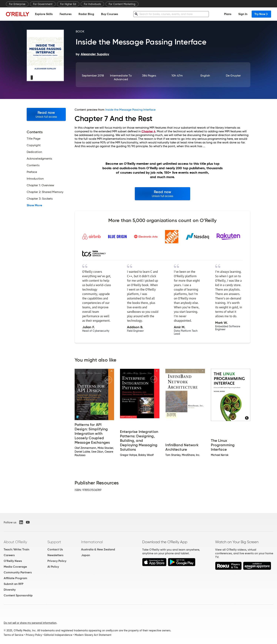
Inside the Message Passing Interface (131, 110)
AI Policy (53, 567)
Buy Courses (110, 14)
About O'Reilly (15, 542)
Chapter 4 (148, 131)
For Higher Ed (68, 4)
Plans (228, 14)
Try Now (261, 14)
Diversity (10, 590)
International (92, 542)
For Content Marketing (122, 4)
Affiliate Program (15, 578)
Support (54, 542)
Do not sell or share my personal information (30, 623)
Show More (34, 205)
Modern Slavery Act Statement (93, 635)
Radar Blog (86, 14)
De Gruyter (233, 76)
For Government (43, 4)
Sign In (243, 14)
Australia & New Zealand (98, 549)
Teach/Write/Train (16, 549)
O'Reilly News (13, 561)
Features (66, 14)
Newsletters (55, 555)
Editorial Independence (58, 635)
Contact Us (55, 549)
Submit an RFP (14, 584)
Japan (86, 555)
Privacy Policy (57, 561)
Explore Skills (44, 14)
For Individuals (92, 4)
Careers (9, 555)
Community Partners (18, 572)
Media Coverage (15, 567)
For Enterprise (17, 4)
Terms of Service (14, 635)
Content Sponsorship (18, 595)
